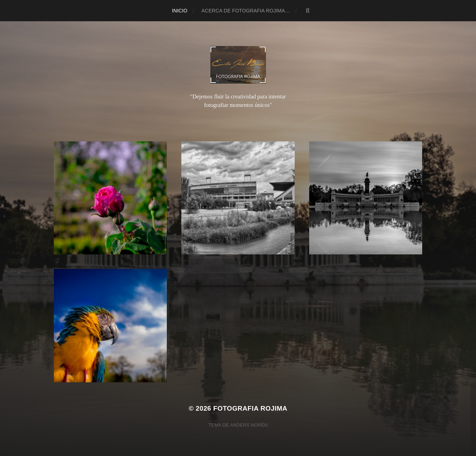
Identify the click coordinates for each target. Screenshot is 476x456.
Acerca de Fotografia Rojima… (246, 11)
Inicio (180, 11)
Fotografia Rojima (250, 408)
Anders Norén (249, 425)
